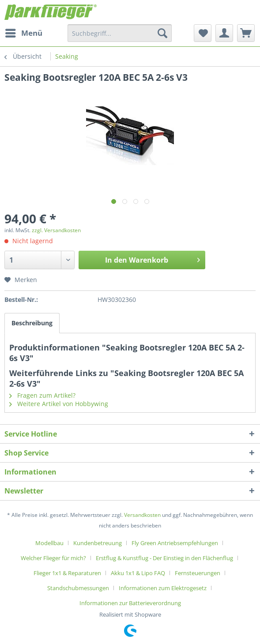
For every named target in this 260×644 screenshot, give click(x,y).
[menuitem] (23, 33)
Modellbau (49, 543)
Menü (24, 32)
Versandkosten (142, 515)
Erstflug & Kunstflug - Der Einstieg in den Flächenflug (164, 558)
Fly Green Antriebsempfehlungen (175, 543)
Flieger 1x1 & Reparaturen (67, 573)
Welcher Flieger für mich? (53, 558)
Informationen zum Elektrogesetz (163, 588)
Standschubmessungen (78, 588)
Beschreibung (32, 323)
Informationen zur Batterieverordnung (130, 603)
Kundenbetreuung (98, 543)
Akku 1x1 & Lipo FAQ (138, 573)
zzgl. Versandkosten (56, 230)
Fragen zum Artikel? (42, 395)
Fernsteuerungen (198, 573)
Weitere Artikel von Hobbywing (59, 404)
